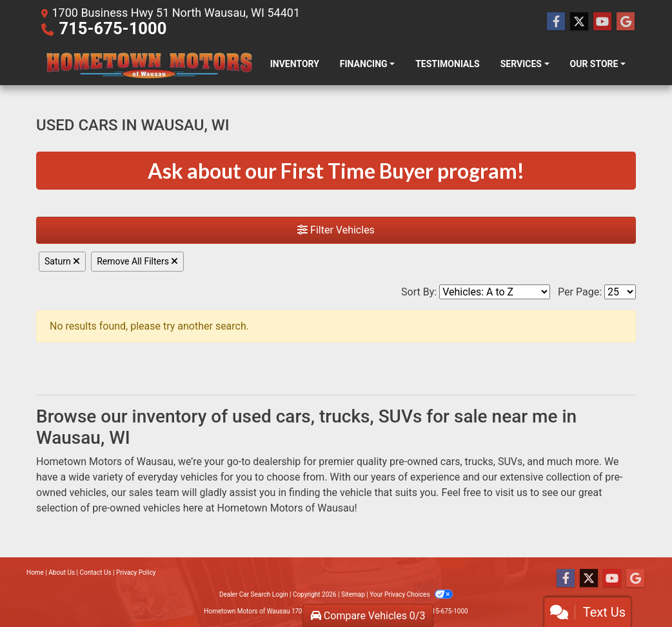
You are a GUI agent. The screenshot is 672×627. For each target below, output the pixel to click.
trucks (479, 462)
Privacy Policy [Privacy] (136, 572)
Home (35, 572)
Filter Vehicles (336, 230)
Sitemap (353, 594)
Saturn (62, 261)
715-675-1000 (113, 28)
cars (450, 462)
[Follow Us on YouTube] (602, 22)
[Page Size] (620, 292)
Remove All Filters (137, 261)
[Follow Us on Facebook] (556, 22)
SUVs (510, 462)
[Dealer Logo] (148, 64)
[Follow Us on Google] (626, 22)
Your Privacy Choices (411, 594)
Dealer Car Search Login (254, 594)
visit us (511, 493)
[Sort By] (495, 292)
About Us (62, 572)
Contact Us (96, 572)
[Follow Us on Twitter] (579, 22)
